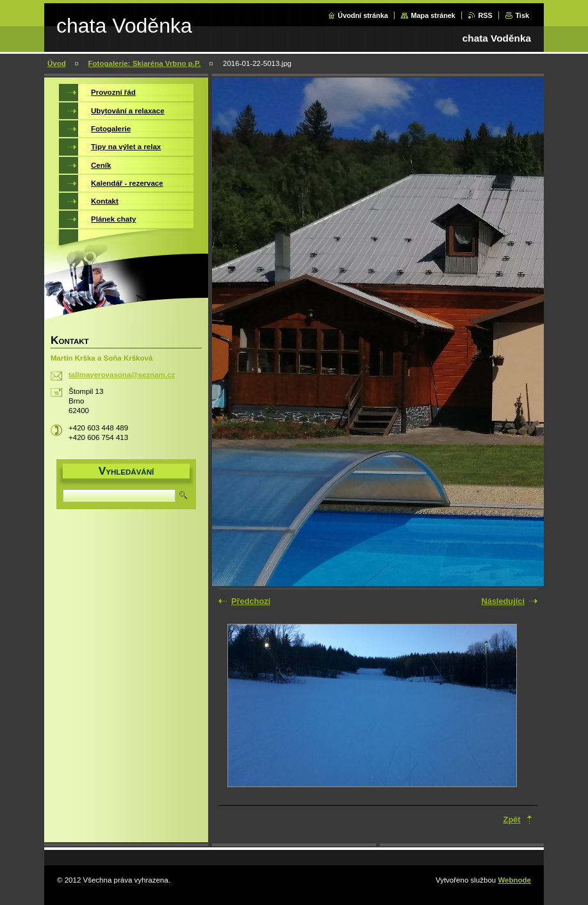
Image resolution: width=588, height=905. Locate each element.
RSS (485, 15)
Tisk (522, 15)
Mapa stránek (433, 15)
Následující (503, 601)
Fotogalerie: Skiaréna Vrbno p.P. (145, 63)
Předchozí (251, 601)
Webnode (514, 880)
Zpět (512, 819)
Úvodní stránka (363, 15)
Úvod (57, 63)
